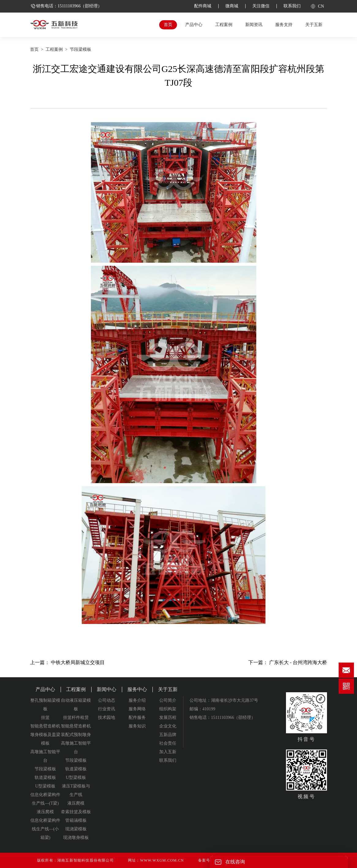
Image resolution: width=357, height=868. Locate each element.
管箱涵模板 (76, 820)
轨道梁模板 (45, 778)
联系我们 (292, 6)
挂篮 (45, 718)
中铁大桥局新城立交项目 (78, 662)
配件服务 (137, 718)
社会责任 (168, 743)
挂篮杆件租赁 (76, 718)
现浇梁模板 (76, 829)
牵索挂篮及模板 (76, 812)
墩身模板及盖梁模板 (45, 739)
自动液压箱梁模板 (76, 705)
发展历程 (168, 718)
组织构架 (168, 709)
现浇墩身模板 (76, 838)
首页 (168, 25)
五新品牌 (168, 735)
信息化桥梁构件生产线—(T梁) (45, 799)
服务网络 (137, 709)
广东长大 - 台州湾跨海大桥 (298, 662)
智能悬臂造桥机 (45, 726)
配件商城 (203, 6)
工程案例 (224, 25)
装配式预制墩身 (76, 735)
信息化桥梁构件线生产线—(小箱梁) (45, 829)
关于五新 (314, 25)
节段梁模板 (81, 49)
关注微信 (261, 6)
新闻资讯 (254, 25)
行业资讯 (107, 709)
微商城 (232, 6)
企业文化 (168, 726)
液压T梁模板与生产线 (76, 790)
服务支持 (284, 25)
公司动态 (107, 700)
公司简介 (168, 700)
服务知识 (137, 726)
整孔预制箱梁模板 (45, 705)
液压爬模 (45, 812)
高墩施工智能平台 (45, 756)
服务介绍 (137, 700)
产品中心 (194, 25)
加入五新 (168, 752)
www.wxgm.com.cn (162, 860)
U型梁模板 (45, 786)
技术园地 (107, 718)
